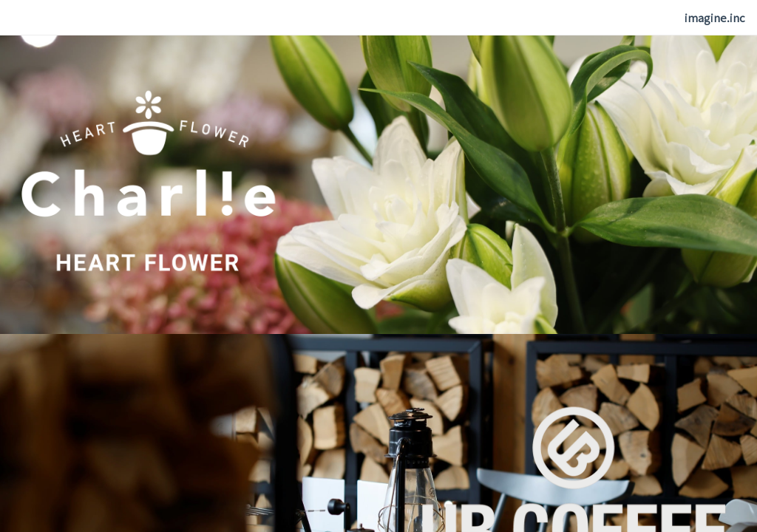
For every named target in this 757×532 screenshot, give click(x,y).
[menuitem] (715, 18)
